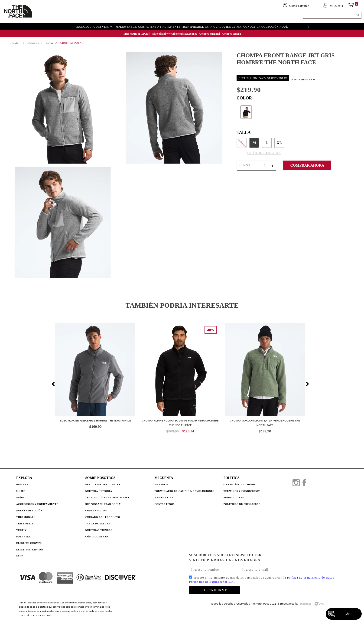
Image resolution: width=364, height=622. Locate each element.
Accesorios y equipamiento (125, 16)
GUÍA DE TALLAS (264, 153)
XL (279, 143)
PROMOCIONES (234, 498)
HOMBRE (50, 16)
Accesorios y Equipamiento (37, 504)
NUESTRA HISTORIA (99, 491)
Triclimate (25, 524)
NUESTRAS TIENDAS (99, 530)
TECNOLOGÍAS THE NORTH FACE (108, 498)
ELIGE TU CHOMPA (216, 16)
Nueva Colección (29, 511)
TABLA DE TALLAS (98, 524)
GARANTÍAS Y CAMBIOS (240, 485)
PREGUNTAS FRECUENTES (103, 485)
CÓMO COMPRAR (97, 537)
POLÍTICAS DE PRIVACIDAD (242, 504)
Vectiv (21, 530)
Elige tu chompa (29, 543)
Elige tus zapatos (30, 550)
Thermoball (26, 517)
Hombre (22, 485)
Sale (20, 556)
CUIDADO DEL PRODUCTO (103, 517)
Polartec (24, 537)
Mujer (69, 16)
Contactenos (165, 504)
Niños (86, 16)
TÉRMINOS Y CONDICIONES (242, 491)
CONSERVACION (96, 511)
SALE (243, 16)
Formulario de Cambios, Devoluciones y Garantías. (184, 494)
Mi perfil (162, 485)
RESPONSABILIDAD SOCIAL (104, 504)
